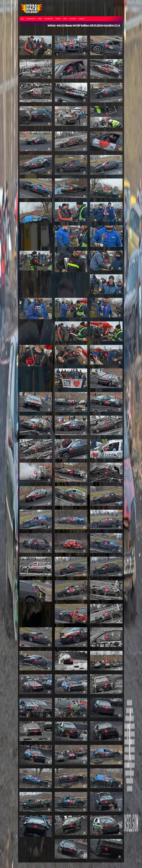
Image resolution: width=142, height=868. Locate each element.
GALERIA (58, 19)
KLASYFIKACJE (31, 19)
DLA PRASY (73, 19)
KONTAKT (82, 19)
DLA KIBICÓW (49, 19)
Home (22, 19)
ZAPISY (40, 19)
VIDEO (65, 19)
